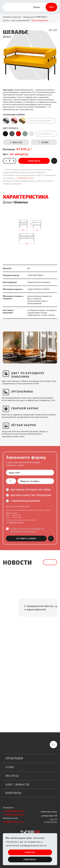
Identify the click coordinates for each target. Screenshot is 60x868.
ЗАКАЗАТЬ (34, 150)
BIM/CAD (16, 131)
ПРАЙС (44, 131)
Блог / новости (17, 785)
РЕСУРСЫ (12, 776)
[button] (9, 336)
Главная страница (12, 17)
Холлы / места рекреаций (16, 20)
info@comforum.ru (13, 822)
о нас (10, 767)
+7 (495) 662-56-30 (24, 167)
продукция (14, 758)
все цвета (45, 123)
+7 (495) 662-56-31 (14, 815)
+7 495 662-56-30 (15, 512)
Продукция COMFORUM (35, 17)
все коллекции (40, 110)
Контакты (14, 793)
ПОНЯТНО (30, 852)
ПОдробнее (30, 859)
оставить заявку (26, 527)
